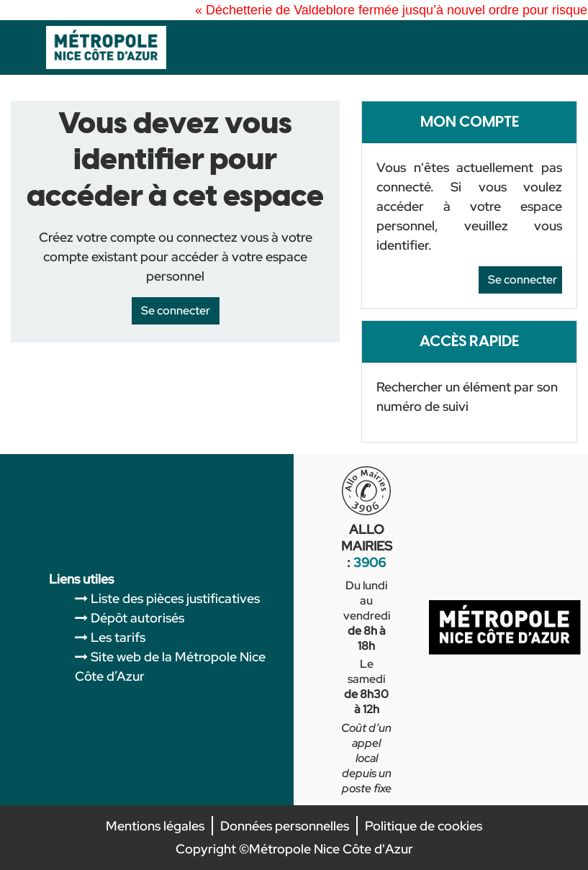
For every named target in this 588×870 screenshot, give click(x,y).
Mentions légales (155, 826)
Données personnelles (285, 826)
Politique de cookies (424, 826)
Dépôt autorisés (137, 618)
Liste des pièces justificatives (175, 598)
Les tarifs (118, 637)
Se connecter (523, 280)
